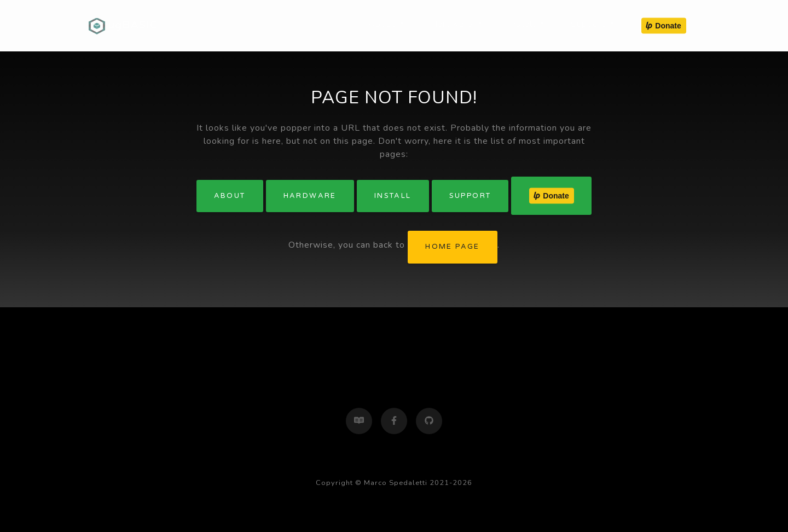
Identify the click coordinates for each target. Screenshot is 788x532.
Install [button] (523, 24)
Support (470, 196)
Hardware (310, 196)
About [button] (383, 24)
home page (453, 247)
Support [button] (589, 24)
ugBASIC (123, 26)
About (230, 196)
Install (393, 196)
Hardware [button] (453, 24)
